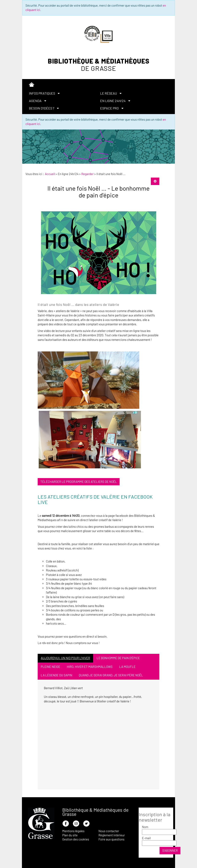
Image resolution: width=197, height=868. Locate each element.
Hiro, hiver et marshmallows (90, 667)
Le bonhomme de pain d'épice (118, 658)
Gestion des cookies (76, 839)
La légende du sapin (56, 675)
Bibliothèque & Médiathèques (99, 65)
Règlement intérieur (112, 835)
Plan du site (70, 835)
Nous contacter (109, 831)
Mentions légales (73, 831)
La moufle (127, 667)
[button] (63, 93)
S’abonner (170, 850)
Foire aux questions (111, 839)
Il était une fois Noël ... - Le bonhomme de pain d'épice (98, 192)
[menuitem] (98, 85)
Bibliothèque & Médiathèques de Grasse (95, 812)
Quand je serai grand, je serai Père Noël (111, 675)
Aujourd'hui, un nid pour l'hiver (65, 658)
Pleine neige (50, 667)
